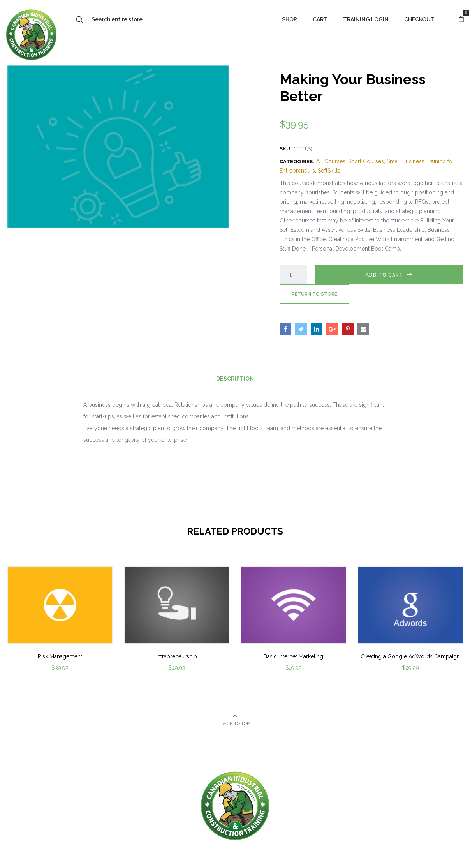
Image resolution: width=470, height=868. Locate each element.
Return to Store (314, 294)
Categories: (297, 161)
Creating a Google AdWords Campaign (410, 656)
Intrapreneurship (177, 656)
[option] (60, 629)
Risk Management (60, 656)
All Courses (331, 161)
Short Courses (366, 161)
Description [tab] (235, 379)
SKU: (286, 149)
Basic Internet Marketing (293, 656)
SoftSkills (329, 171)
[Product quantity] (293, 275)
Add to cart (384, 275)
